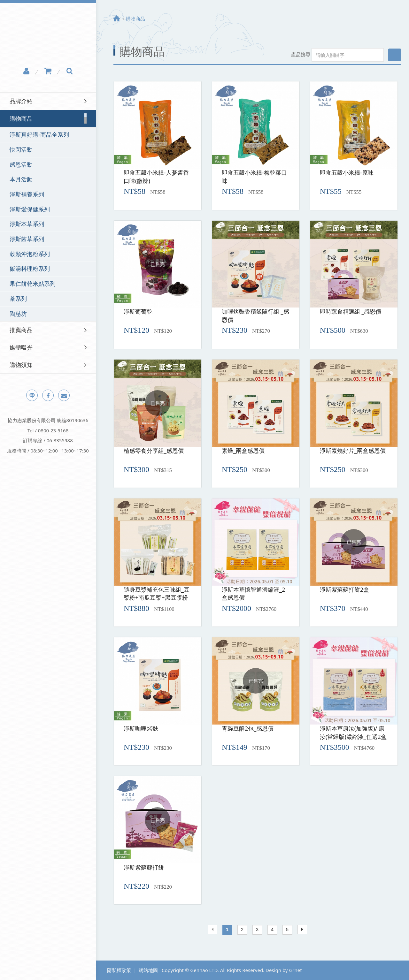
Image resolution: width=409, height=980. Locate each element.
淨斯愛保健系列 (30, 209)
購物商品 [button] (21, 118)
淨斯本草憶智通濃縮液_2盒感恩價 (253, 594)
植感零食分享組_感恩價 (154, 451)
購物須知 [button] (21, 365)
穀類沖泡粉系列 (30, 254)
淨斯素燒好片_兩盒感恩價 (353, 451)
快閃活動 (21, 149)
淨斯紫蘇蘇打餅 (144, 867)
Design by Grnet (284, 970)
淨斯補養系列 (27, 194)
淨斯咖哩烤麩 (141, 728)
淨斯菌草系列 (27, 239)
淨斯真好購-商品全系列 (39, 134)
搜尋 (395, 55)
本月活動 (21, 179)
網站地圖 (148, 970)
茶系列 (18, 299)
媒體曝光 (21, 347)
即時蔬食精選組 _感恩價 (351, 311)
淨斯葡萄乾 (138, 311)
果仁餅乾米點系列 (33, 284)
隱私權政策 (119, 970)
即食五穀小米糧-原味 (347, 172)
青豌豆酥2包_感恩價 (248, 728)
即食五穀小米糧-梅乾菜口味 (254, 177)
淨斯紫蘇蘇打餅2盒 (344, 589)
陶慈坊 (18, 314)
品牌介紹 (21, 101)
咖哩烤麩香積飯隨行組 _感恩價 (255, 315)
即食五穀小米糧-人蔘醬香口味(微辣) (156, 177)
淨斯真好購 (48, 37)
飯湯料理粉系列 (30, 269)
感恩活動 (21, 164)
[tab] (48, 101)
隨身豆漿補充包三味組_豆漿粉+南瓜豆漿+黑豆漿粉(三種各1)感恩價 (157, 594)
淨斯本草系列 (27, 224)
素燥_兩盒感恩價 (243, 451)
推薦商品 (21, 330)
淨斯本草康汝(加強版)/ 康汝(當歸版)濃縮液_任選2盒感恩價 (353, 733)
